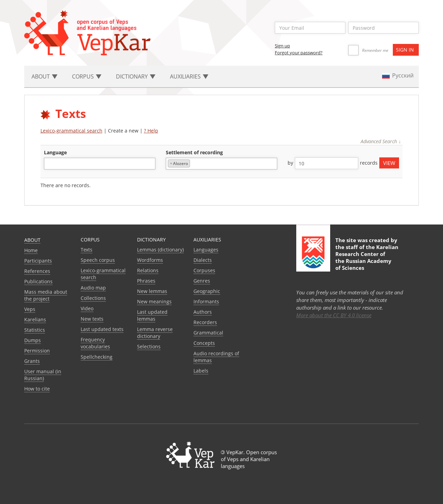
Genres (202, 281)
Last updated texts (102, 329)
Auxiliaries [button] (189, 76)
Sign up (282, 46)
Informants (206, 301)
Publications (38, 281)
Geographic (207, 291)
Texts (87, 250)
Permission (37, 351)
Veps (30, 309)
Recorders (205, 322)
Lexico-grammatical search (71, 131)
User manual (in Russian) (43, 375)
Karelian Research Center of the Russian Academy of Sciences (367, 257)
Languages (206, 250)
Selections (149, 346)
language (55, 152)
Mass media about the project (46, 295)
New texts (92, 319)
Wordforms (150, 260)
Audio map (93, 288)
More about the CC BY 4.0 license (334, 315)
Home (31, 250)
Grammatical (208, 333)
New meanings (154, 301)
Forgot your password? (299, 53)
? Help (151, 131)
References (37, 271)
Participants (38, 261)
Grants (32, 361)
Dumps (33, 340)
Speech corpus (98, 260)
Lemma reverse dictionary (155, 333)
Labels (201, 371)
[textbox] (50, 163)
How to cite (37, 389)
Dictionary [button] (136, 76)
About (32, 240)
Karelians (35, 319)
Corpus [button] (87, 76)
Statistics (35, 330)
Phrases (146, 281)
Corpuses (204, 270)
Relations (148, 270)
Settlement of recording (194, 152)
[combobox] (100, 164)
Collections (93, 298)
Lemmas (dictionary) (160, 250)
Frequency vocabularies (95, 343)
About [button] (44, 76)
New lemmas (152, 291)
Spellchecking (97, 357)
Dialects (203, 260)
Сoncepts (204, 343)
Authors (203, 312)
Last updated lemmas (152, 315)
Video (87, 308)
